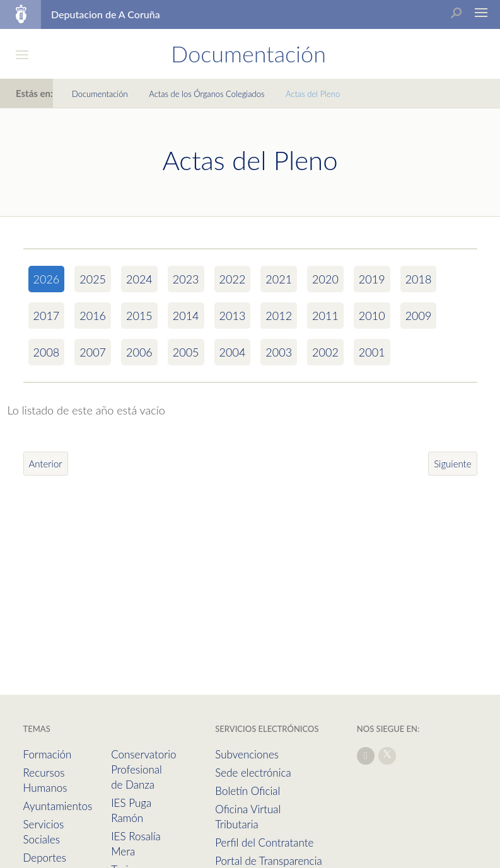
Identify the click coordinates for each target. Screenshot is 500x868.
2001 (372, 352)
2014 (186, 316)
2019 (372, 279)
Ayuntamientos (58, 806)
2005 (186, 352)
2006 (139, 352)
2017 (47, 316)
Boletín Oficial (247, 791)
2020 (325, 279)
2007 (93, 352)
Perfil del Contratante (264, 842)
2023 (186, 279)
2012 (279, 316)
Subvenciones (247, 754)
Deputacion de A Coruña (106, 14)
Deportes (45, 858)
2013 (233, 316)
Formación (48, 754)
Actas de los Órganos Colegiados (206, 94)
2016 (93, 316)
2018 (419, 279)
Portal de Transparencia (268, 861)
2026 (47, 279)
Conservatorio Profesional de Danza (143, 769)
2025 (93, 279)
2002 (325, 352)
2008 (47, 352)
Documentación (100, 94)
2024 (139, 279)
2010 (372, 316)
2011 (325, 316)
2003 (279, 352)
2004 (233, 352)
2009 (419, 316)
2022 (233, 279)
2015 (139, 316)
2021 (279, 279)
